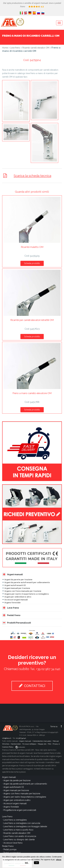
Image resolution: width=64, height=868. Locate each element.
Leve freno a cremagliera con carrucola (22, 823)
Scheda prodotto (32, 263)
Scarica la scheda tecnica (32, 176)
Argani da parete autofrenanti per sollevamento (27, 582)
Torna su (56, 726)
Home (5, 48)
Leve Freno (7, 817)
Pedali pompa (10, 849)
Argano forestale (13, 603)
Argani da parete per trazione (18, 580)
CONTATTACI (32, 686)
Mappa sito (42, 744)
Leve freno (15, 48)
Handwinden (16, 744)
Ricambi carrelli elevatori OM (36, 48)
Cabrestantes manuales (42, 741)
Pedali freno (11, 615)
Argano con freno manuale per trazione (23, 591)
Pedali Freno (8, 846)
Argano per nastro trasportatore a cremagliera (27, 594)
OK (36, 863)
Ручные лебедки (29, 744)
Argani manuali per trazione (17, 588)
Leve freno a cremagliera (15, 820)
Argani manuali (13, 574)
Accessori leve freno (13, 843)
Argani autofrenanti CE (15, 585)
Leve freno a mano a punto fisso (18, 830)
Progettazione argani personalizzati (20, 810)
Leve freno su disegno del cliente (19, 840)
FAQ (49, 744)
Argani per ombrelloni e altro (18, 597)
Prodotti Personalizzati (17, 623)
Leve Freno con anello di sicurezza (20, 836)
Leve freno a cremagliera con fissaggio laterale (25, 826)
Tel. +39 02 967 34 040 (45, 669)
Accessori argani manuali (16, 600)
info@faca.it (7, 738)
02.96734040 (21, 738)
